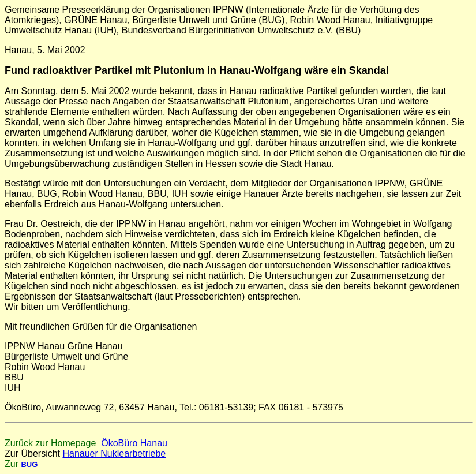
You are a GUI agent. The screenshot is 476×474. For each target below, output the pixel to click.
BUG (29, 464)
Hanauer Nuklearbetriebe (114, 454)
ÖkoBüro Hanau (134, 443)
